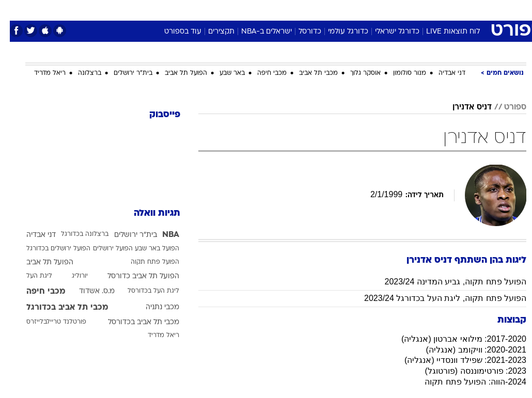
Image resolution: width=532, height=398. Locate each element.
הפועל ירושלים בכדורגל (49, 249)
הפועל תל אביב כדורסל (134, 276)
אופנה (152, 10)
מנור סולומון (400, 73)
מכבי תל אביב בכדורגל (58, 308)
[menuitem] (425, 10)
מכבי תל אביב (309, 73)
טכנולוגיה (187, 10)
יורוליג (70, 276)
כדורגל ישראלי (387, 32)
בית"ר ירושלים (123, 73)
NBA (161, 235)
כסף (310, 10)
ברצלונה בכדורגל (75, 234)
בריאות (255, 10)
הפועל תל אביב (176, 73)
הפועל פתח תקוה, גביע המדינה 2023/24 (445, 282)
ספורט (398, 10)
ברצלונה (80, 73)
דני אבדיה (442, 73)
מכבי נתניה (153, 307)
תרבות (367, 10)
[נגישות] (14, 10)
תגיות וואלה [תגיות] (147, 213)
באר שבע (222, 73)
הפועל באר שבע (147, 249)
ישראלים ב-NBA (257, 32)
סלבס (337, 10)
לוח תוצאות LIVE (443, 32)
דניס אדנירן (462, 107)
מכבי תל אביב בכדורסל (134, 322)
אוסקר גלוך (356, 73)
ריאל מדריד (40, 73)
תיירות (222, 10)
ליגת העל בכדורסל (144, 291)
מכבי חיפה (262, 73)
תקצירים (212, 32)
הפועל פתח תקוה (145, 262)
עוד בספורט (173, 32)
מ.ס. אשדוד (87, 291)
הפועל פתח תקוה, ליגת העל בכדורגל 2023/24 (435, 298)
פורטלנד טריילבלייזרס (46, 322)
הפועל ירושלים (103, 249)
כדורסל (300, 32)
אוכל (285, 10)
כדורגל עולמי (338, 32)
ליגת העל (29, 276)
